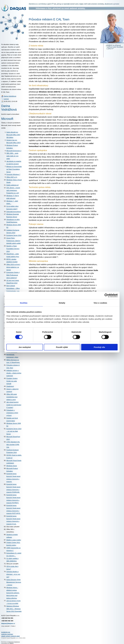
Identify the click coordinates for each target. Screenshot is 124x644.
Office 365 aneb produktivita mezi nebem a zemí (12, 397)
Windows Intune (12, 466)
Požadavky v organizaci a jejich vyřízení (12, 413)
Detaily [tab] (62, 303)
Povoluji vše (99, 347)
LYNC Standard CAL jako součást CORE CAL (13, 444)
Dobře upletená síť (12, 185)
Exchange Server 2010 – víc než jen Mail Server (14, 431)
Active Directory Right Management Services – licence (14, 582)
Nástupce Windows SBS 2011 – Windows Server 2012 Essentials (14, 609)
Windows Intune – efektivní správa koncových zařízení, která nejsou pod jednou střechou (13, 593)
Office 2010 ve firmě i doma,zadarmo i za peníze (13, 267)
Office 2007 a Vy (12, 177)
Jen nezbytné (25, 347)
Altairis (12, 643)
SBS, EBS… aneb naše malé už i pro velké (12, 156)
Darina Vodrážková (10, 96)
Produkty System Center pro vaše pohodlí (12, 381)
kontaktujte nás (6, 632)
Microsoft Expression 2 (14, 151)
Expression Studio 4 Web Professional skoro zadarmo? (13, 275)
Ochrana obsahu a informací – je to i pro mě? (13, 574)
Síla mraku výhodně (13, 527)
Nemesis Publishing (14, 642)
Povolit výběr (62, 347)
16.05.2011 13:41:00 (10, 101)
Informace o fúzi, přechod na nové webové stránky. (61, 8)
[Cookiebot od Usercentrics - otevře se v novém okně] (106, 295)
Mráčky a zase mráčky (14, 540)
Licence (6, 99)
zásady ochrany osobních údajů (10, 636)
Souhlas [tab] (24, 303)
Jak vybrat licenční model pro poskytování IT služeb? (14, 405)
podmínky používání (7, 634)
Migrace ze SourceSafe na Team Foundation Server (14, 169)
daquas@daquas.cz (8, 623)
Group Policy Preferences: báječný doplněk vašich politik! (14, 241)
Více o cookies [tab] (100, 303)
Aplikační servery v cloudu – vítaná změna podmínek (14, 373)
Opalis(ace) (10, 386)
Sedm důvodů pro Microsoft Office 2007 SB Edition (13, 135)
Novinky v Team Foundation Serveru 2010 (13, 249)
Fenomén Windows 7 (13, 174)
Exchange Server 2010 (14, 235)
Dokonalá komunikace (14, 212)
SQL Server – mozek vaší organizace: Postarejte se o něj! (13, 190)
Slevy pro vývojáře (12, 564)
